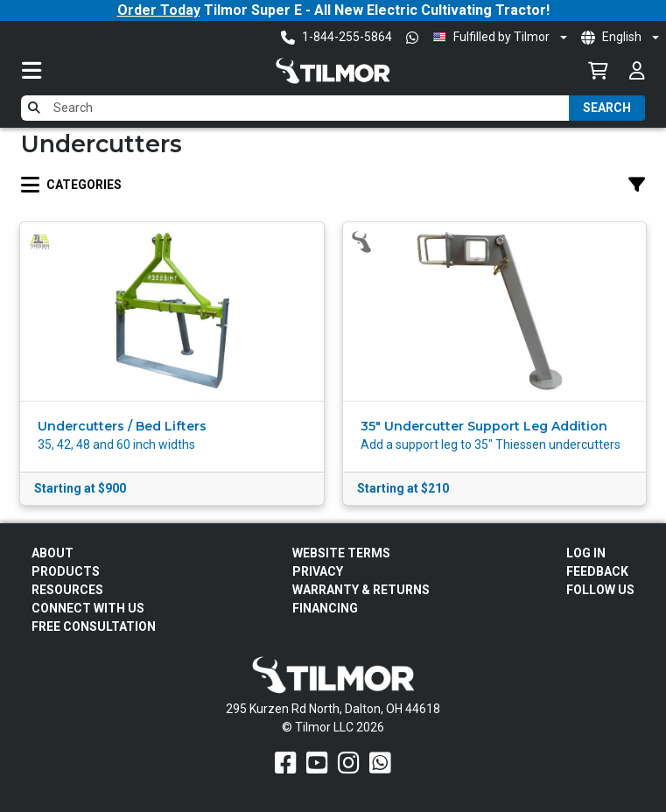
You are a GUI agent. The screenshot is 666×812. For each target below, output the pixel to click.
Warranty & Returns (361, 590)
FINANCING (325, 608)
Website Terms (341, 553)
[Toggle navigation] (49, 70)
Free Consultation (94, 626)
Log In (586, 553)
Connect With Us (88, 608)
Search (607, 108)
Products (66, 571)
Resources (67, 590)
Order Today (159, 10)
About (53, 553)
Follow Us (600, 590)
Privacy (318, 571)
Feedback (597, 571)
